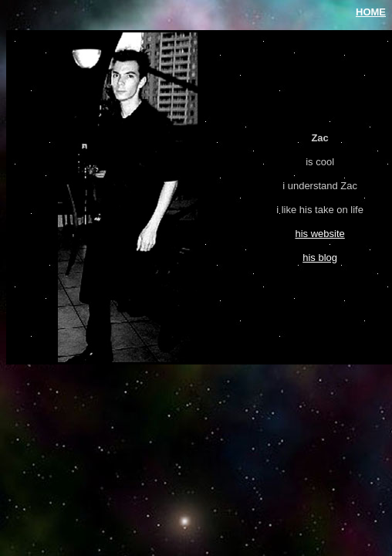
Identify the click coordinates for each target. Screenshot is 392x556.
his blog (320, 258)
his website (319, 234)
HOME (371, 12)
